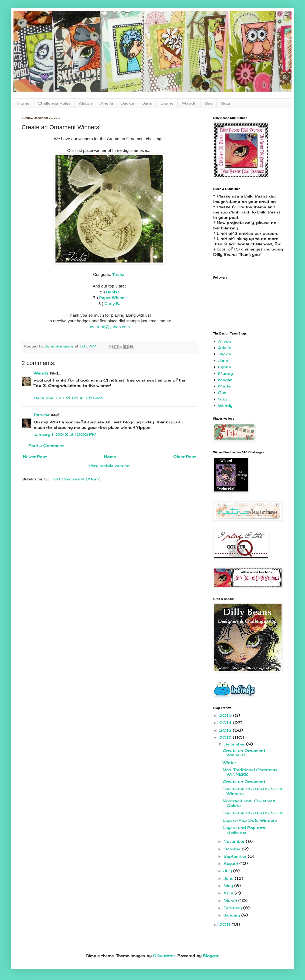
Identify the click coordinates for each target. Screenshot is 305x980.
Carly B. (112, 304)
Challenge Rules (54, 103)
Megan (225, 380)
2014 (226, 723)
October (233, 849)
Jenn (147, 103)
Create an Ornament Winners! (244, 753)
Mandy (189, 103)
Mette (224, 386)
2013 (226, 730)
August (231, 863)
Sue (209, 103)
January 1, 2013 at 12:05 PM (65, 434)
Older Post (184, 456)
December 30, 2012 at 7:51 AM (68, 398)
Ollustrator (164, 956)
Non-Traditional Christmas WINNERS (250, 772)
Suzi (225, 103)
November (235, 841)
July (228, 871)
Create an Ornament (244, 782)
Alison (85, 103)
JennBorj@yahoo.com (109, 327)
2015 (226, 715)
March (231, 900)
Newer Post (35, 456)
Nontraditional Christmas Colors (249, 803)
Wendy (41, 373)
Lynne (167, 103)
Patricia (42, 415)
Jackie (128, 103)
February (233, 908)
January (232, 915)
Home (23, 103)
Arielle (107, 103)
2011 (225, 924)
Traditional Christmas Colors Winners (253, 791)
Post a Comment (46, 445)
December (235, 744)
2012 (226, 737)
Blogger (211, 956)
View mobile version (109, 466)
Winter (229, 762)
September (236, 856)
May (229, 886)
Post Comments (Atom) (75, 479)
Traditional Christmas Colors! (253, 813)
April (229, 893)
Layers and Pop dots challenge (245, 830)
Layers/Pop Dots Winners (250, 820)
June (229, 878)
